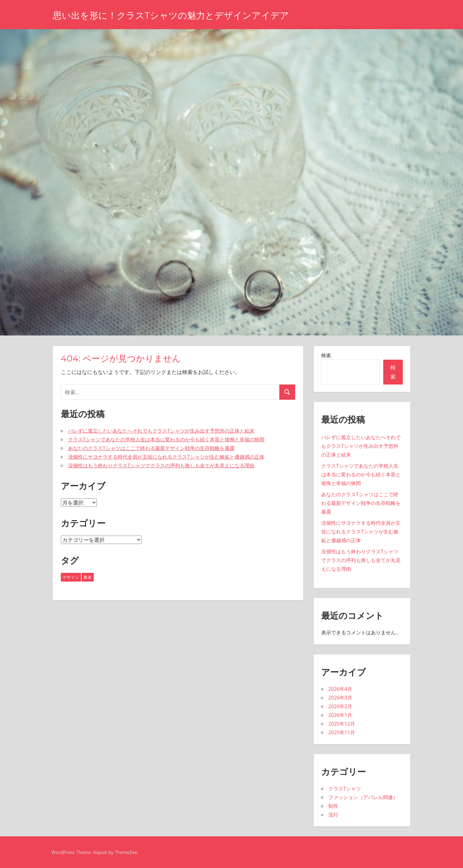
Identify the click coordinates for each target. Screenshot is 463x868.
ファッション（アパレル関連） (363, 797)
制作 (333, 806)
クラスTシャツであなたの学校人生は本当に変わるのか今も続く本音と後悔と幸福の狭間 (166, 439)
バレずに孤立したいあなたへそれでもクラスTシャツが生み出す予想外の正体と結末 (161, 431)
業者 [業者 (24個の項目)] (88, 577)
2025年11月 (342, 732)
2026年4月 (340, 689)
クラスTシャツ (345, 789)
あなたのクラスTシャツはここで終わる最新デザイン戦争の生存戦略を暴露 (151, 448)
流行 (333, 815)
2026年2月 (340, 706)
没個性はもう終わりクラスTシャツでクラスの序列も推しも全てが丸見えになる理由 (161, 465)
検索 (326, 355)
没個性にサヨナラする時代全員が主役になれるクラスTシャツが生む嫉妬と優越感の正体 (166, 457)
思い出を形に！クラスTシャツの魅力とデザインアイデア (183, 15)
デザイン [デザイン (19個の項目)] (71, 577)
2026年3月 (340, 698)
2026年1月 (340, 715)
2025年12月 (342, 724)
